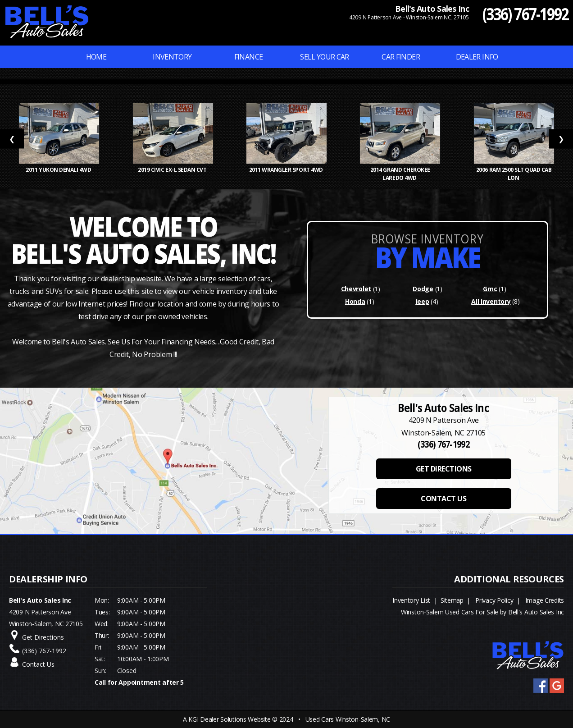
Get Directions (43, 637)
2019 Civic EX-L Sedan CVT (173, 170)
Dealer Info (477, 57)
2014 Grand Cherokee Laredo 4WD (400, 174)
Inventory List (411, 600)
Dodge (423, 289)
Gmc (490, 289)
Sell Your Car (325, 57)
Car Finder (401, 57)
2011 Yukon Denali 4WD (59, 170)
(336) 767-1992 (525, 14)
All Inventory (491, 301)
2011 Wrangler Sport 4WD (287, 170)
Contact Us (38, 664)
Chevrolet (356, 289)
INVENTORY (172, 57)
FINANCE (249, 57)
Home (96, 57)
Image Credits (545, 600)
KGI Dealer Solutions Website (229, 719)
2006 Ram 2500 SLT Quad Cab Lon (514, 174)
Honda (355, 301)
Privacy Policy (494, 600)
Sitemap (452, 600)
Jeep (422, 301)
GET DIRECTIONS (444, 469)
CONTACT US (443, 499)
